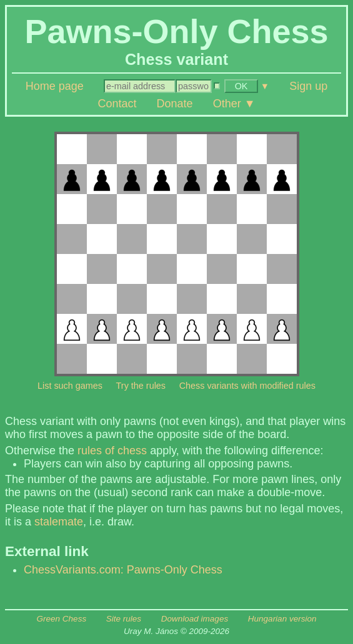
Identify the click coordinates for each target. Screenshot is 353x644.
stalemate (59, 522)
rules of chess (112, 451)
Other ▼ (234, 104)
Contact (117, 104)
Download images (195, 619)
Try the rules (141, 386)
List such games (70, 386)
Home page (55, 86)
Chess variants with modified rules (247, 386)
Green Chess (62, 619)
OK (241, 86)
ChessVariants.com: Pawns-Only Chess (123, 570)
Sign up (308, 86)
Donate (175, 104)
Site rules (124, 619)
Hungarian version (282, 619)
